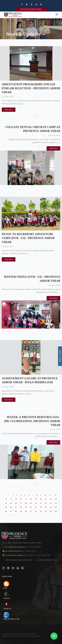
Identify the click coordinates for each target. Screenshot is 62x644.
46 (6, 511)
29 (31, 503)
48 (16, 511)
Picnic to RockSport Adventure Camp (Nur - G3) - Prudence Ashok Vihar (28, 238)
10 (45, 495)
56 (56, 511)
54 (46, 511)
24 (6, 503)
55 (51, 511)
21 (46, 499)
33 (51, 503)
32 (46, 503)
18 (31, 499)
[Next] (5, 515)
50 (26, 511)
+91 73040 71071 (29, 551)
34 (56, 503)
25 (11, 503)
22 (51, 499)
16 (21, 499)
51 (31, 511)
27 (21, 503)
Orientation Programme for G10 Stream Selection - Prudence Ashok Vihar (31, 88)
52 (36, 511)
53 (41, 511)
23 (56, 499)
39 (26, 507)
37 (16, 507)
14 (11, 499)
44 (51, 507)
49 (21, 511)
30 (36, 503)
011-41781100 (44, 555)
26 (16, 503)
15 (16, 499)
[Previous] (5, 495)
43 (46, 507)
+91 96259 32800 (34, 547)
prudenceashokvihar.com (48, 560)
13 (6, 499)
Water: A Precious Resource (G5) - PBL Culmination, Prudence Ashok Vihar (32, 421)
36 (11, 507)
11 (50, 495)
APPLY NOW (60, 356)
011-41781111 (30, 555)
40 (31, 507)
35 (6, 507)
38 (21, 507)
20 (41, 499)
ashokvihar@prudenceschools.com (19, 560)
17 (26, 499)
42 (41, 507)
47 (11, 511)
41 (36, 507)
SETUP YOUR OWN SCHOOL (31, 9)
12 (55, 495)
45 (56, 507)
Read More (9, 110)
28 (26, 503)
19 (36, 499)
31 (41, 503)
